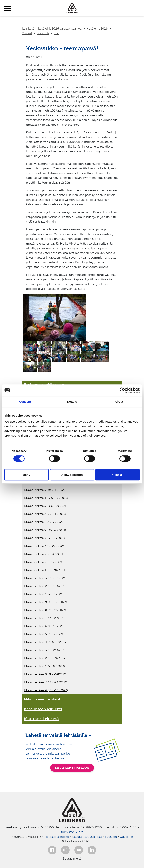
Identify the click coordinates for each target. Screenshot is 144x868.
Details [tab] (72, 402)
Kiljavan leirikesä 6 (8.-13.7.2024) (44, 554)
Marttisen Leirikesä (41, 719)
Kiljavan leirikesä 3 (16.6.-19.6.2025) (46, 506)
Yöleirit (27, 33)
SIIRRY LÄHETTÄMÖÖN (72, 768)
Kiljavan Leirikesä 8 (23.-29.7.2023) (45, 610)
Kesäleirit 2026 (97, 28)
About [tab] (119, 402)
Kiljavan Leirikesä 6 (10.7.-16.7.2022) (46, 690)
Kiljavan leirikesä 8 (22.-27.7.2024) (45, 538)
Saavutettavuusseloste (87, 837)
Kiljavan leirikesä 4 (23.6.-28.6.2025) (46, 498)
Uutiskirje (126, 837)
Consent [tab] (25, 402)
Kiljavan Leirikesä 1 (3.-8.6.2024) (44, 594)
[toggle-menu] (7, 8)
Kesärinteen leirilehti (43, 709)
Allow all (117, 475)
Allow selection (72, 475)
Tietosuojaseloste (57, 837)
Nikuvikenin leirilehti (43, 699)
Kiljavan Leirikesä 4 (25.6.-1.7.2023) (45, 642)
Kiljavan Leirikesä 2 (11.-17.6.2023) (45, 658)
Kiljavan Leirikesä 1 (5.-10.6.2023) (44, 666)
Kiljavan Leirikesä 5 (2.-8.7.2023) (44, 634)
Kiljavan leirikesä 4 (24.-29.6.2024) (45, 570)
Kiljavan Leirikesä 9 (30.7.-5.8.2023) (45, 602)
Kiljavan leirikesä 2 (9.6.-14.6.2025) (45, 514)
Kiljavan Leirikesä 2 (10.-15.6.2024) (45, 586)
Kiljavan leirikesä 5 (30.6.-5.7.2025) (45, 490)
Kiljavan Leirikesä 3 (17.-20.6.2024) (45, 578)
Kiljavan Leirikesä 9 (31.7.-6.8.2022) (45, 674)
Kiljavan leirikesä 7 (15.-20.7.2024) (45, 546)
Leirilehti (43, 33)
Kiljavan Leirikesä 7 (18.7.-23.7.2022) (46, 682)
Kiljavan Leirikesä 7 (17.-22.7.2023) (45, 618)
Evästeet (111, 837)
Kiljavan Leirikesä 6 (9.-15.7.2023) (44, 626)
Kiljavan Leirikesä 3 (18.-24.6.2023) (45, 650)
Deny (27, 475)
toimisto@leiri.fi (72, 832)
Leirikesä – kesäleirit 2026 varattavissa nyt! (52, 28)
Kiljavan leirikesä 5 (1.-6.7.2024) (43, 562)
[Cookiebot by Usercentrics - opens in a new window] (122, 390)
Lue (56, 33)
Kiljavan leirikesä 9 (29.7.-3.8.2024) (45, 530)
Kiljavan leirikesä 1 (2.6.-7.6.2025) (44, 522)
